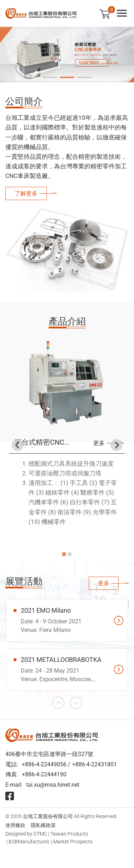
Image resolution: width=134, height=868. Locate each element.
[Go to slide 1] (50, 77)
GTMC (40, 834)
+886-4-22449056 (44, 764)
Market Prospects (73, 842)
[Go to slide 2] (67, 77)
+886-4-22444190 (44, 774)
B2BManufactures (29, 842)
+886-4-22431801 (95, 764)
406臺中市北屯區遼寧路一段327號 (49, 754)
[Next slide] (116, 445)
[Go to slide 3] (84, 77)
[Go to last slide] (18, 445)
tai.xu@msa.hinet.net (53, 785)
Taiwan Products (69, 834)
